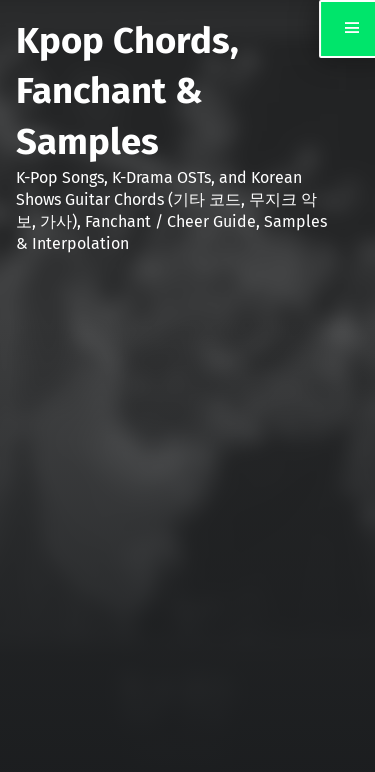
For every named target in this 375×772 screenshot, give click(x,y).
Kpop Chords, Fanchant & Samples (127, 91)
